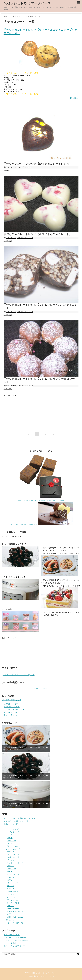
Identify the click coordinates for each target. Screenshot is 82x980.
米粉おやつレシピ (11, 824)
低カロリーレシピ (11, 712)
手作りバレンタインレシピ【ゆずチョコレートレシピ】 (38, 164)
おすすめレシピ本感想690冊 (15, 938)
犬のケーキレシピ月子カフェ (15, 946)
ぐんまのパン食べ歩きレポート (16, 940)
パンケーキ (12, 897)
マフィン (11, 843)
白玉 (9, 914)
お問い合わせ (9, 920)
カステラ (11, 826)
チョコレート (11, 167)
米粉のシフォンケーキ (41, 689)
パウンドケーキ (13, 874)
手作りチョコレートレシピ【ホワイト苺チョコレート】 (38, 234)
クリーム (11, 906)
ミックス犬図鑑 (10, 943)
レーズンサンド (13, 903)
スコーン (11, 866)
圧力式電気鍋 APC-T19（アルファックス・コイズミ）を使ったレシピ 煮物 (25, 749)
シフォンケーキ (13, 854)
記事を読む (8, 170)
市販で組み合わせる (15, 911)
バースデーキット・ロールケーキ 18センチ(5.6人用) (19, 675)
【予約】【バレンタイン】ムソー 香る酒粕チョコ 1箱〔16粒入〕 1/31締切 (41, 500)
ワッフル (11, 889)
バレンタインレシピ (25, 167)
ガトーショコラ (13, 829)
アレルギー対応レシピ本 (12, 700)
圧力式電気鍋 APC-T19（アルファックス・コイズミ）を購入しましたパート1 (25, 805)
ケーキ (10, 835)
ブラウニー (12, 841)
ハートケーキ (13, 891)
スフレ (10, 880)
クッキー (11, 852)
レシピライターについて (13, 923)
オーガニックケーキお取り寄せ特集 (23, 524)
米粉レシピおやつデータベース (27, 3)
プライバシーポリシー (50, 973)
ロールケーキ (13, 883)
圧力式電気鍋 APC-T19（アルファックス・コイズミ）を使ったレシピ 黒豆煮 (25, 777)
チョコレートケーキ (15, 863)
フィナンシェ (13, 900)
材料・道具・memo (15, 917)
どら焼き (11, 877)
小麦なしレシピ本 (11, 704)
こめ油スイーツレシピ (13, 846)
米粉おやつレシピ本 (12, 707)
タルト (10, 838)
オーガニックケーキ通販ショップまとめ (20, 818)
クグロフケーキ (13, 832)
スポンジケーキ (13, 857)
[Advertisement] (22, 412)
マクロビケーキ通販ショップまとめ (18, 821)
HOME (27, 973)
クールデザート (13, 909)
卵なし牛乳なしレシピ (13, 715)
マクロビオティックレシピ (14, 710)
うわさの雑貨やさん (12, 935)
